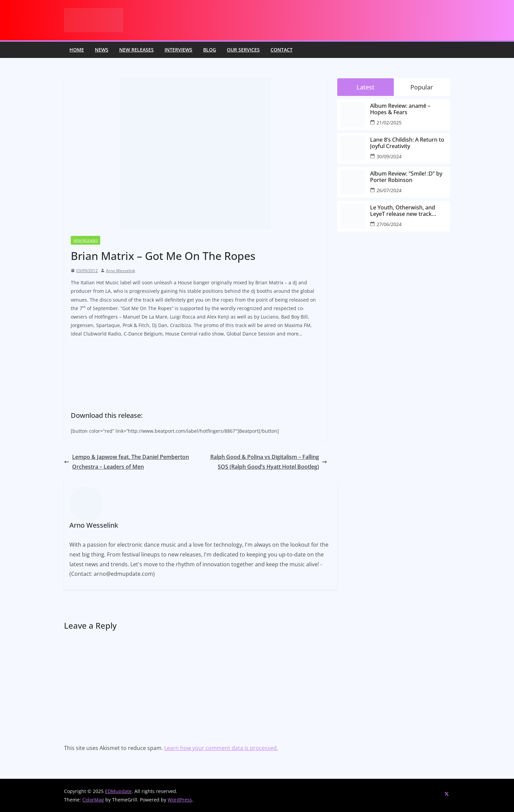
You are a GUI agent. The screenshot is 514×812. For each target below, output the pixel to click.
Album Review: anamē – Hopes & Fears (400, 109)
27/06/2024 (389, 224)
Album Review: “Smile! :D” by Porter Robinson (406, 177)
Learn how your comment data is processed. (221, 748)
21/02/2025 (389, 123)
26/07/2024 (389, 190)
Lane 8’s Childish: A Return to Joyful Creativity (407, 143)
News (102, 50)
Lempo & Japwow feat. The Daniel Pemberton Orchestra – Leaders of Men (126, 462)
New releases (136, 50)
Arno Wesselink (121, 271)
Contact (282, 50)
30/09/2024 (389, 156)
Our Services (243, 50)
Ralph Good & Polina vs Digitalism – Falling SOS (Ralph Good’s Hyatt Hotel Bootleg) (269, 462)
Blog (210, 50)
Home (77, 50)
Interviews (178, 50)
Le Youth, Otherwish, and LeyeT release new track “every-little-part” (403, 211)
